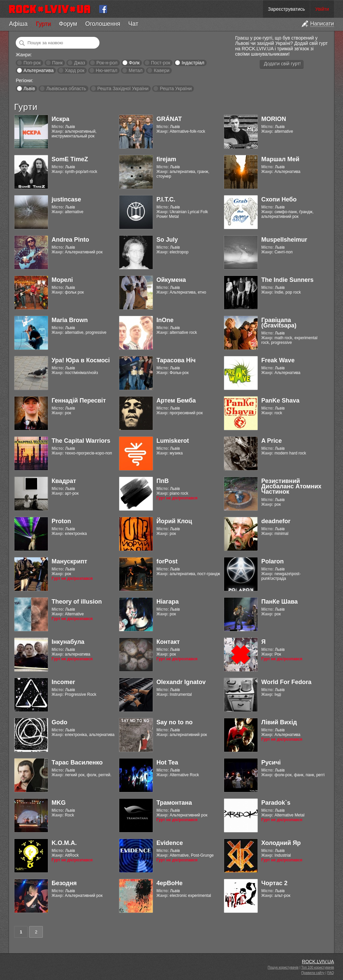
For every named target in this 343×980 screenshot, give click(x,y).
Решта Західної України (123, 88)
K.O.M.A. (64, 843)
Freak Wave (278, 360)
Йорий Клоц (174, 521)
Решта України (176, 88)
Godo (59, 722)
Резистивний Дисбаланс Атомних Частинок (291, 486)
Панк (57, 63)
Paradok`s (276, 803)
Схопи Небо (279, 199)
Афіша (18, 24)
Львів (29, 88)
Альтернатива (39, 70)
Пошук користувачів (283, 967)
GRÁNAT (169, 119)
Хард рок (75, 70)
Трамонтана (174, 803)
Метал (135, 70)
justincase (66, 199)
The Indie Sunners (287, 280)
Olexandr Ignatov (181, 682)
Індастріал (193, 63)
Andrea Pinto (70, 240)
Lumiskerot (173, 441)
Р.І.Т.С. (166, 199)
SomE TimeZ (70, 159)
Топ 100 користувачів (318, 967)
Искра (60, 119)
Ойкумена (171, 280)
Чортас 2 (274, 883)
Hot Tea (167, 762)
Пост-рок (161, 63)
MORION (274, 119)
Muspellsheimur (284, 240)
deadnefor (276, 521)
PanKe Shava (280, 401)
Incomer (63, 682)
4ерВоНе (169, 883)
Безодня (64, 883)
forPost (167, 561)
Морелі (62, 280)
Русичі (271, 762)
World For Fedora (286, 682)
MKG (59, 803)
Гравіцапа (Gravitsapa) (279, 323)
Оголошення (103, 24)
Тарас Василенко (77, 762)
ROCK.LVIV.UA (318, 962)
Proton (61, 521)
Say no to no (175, 722)
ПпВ (163, 481)
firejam (166, 159)
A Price (271, 441)
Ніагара (168, 602)
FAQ (331, 973)
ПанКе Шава (280, 602)
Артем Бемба (176, 401)
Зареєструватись (286, 9)
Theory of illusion (77, 602)
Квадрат (64, 481)
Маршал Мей (280, 159)
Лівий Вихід (279, 722)
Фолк (134, 63)
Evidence (170, 843)
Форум (68, 24)
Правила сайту (313, 973)
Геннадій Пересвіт (79, 401)
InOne (165, 320)
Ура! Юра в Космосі (81, 360)
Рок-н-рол (107, 63)
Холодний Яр (281, 843)
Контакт (168, 642)
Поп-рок (32, 63)
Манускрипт (69, 561)
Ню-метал (107, 70)
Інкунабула (68, 642)
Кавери (162, 70)
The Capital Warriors (81, 441)
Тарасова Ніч (176, 360)
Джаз (80, 63)
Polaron (272, 561)
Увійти (322, 9)
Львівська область (66, 88)
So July (167, 240)
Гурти (43, 24)
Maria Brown (70, 320)
